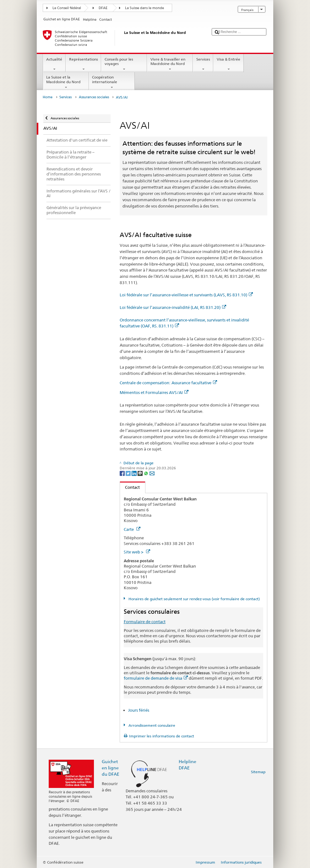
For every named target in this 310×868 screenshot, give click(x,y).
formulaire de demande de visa (156, 678)
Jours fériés (139, 710)
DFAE (103, 8)
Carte (132, 529)
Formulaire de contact (145, 622)
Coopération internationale (112, 82)
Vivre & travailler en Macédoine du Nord (170, 64)
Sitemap (258, 772)
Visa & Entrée (228, 64)
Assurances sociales (94, 97)
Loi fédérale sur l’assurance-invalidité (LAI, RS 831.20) (173, 307)
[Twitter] (129, 473)
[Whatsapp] (147, 473)
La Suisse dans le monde (144, 8)
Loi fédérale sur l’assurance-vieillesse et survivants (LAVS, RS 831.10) (186, 295)
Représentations (83, 64)
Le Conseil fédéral (67, 8)
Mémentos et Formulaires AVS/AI (154, 392)
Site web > (137, 552)
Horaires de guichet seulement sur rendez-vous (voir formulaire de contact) (194, 599)
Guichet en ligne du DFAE (111, 768)
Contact (130, 487)
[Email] (152, 473)
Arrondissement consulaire (151, 725)
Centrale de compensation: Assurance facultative (168, 383)
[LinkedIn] (135, 473)
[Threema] (141, 473)
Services (203, 64)
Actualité (54, 64)
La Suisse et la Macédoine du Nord (66, 82)
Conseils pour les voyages (124, 64)
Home (48, 97)
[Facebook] (123, 473)
